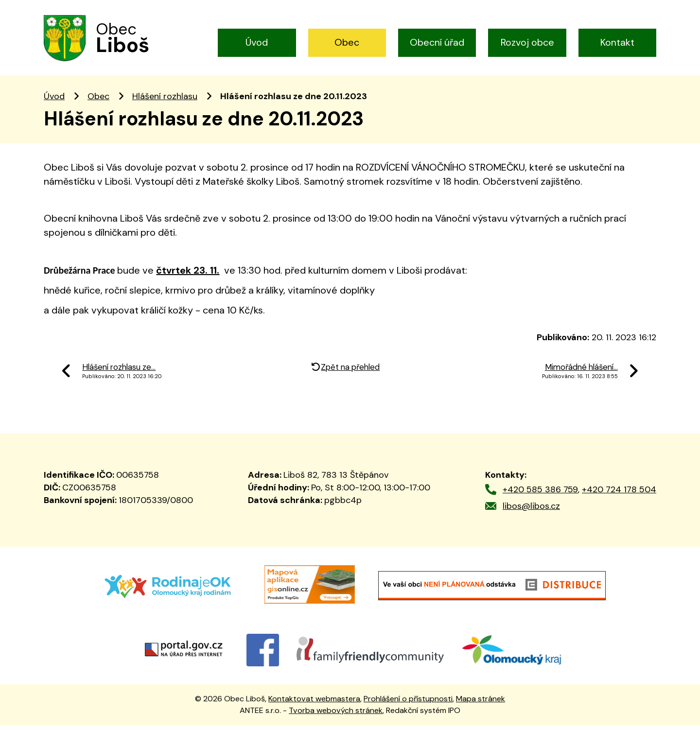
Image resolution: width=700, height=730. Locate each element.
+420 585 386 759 (540, 494)
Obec (347, 42)
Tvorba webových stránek (336, 715)
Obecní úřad (437, 42)
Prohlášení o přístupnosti (408, 704)
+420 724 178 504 (619, 494)
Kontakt (617, 42)
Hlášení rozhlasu (165, 101)
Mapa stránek (481, 704)
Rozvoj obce (527, 42)
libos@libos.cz (531, 511)
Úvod (257, 42)
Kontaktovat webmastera (314, 704)
